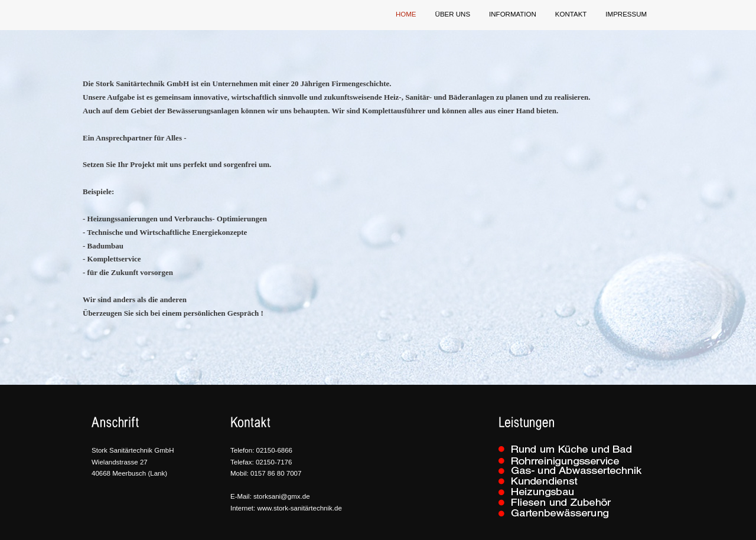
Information (513, 14)
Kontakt (571, 14)
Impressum (626, 14)
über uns (453, 14)
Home (406, 14)
